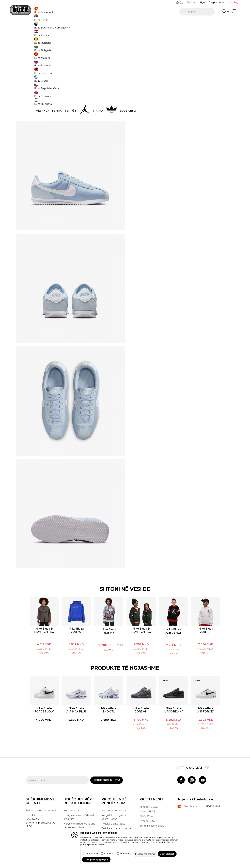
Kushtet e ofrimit (74, 791)
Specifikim (176, 104)
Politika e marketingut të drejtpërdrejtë (116, 811)
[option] (125, 22)
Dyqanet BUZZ (148, 802)
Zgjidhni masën (141, 62)
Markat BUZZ (147, 792)
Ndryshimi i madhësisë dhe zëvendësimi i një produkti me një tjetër (79, 808)
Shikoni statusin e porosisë (41, 791)
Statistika (109, 854)
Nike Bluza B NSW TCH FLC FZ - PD (44, 611)
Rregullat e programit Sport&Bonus (114, 798)
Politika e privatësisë (113, 804)
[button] (197, 12)
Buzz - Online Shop (35, 27)
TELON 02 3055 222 (58, 22)
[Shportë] (236, 12)
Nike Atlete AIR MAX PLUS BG (77, 690)
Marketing (125, 854)
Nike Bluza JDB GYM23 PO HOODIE (174, 611)
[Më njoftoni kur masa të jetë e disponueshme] (137, 67)
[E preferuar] (225, 13)
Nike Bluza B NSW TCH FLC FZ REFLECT (141, 611)
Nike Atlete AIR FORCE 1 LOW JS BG (206, 690)
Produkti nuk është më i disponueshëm (160, 83)
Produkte (52, 27)
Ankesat (68, 817)
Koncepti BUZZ (149, 788)
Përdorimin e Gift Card (115, 822)
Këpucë (62, 27)
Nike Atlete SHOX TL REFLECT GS (109, 690)
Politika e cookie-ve (113, 818)
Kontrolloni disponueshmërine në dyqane (176, 115)
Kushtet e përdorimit (114, 791)
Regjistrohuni (217, 3)
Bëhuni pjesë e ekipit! (152, 806)
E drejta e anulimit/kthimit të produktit (80, 798)
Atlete (71, 27)
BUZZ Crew (146, 797)
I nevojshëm (92, 854)
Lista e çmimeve (111, 827)
